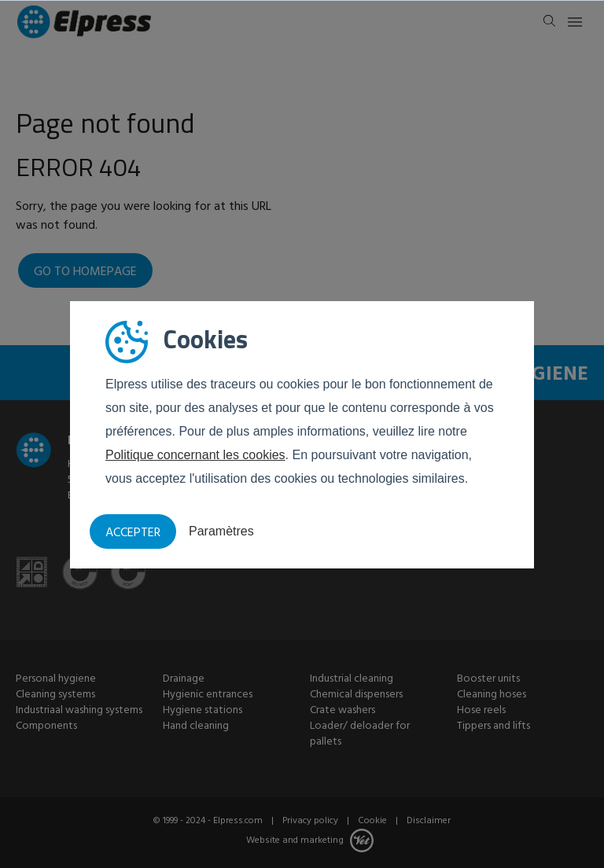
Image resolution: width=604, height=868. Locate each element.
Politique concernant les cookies (195, 455)
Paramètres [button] (221, 531)
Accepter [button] (133, 533)
